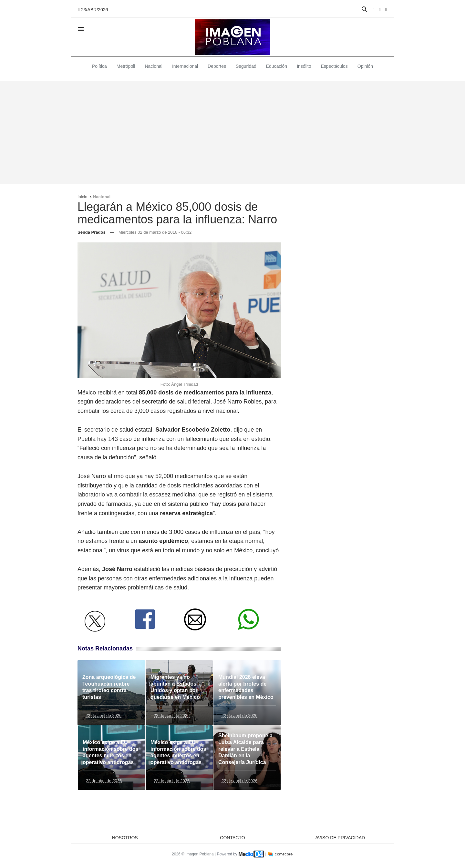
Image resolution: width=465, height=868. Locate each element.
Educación (277, 66)
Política (99, 66)
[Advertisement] (232, 132)
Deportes (217, 66)
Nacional (153, 66)
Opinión (365, 66)
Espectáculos (334, 66)
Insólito (304, 66)
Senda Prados (92, 232)
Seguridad (246, 66)
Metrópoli (126, 66)
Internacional (185, 66)
